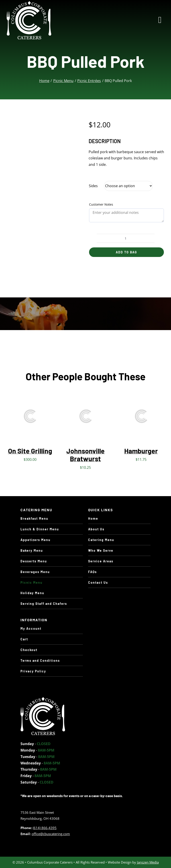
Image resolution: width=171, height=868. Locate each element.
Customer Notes (101, 204)
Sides (93, 186)
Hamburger (141, 451)
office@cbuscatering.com (51, 834)
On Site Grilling (30, 451)
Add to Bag (126, 252)
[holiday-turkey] (43, 699)
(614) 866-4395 (45, 828)
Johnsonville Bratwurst (85, 455)
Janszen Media (148, 862)
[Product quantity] (126, 238)
